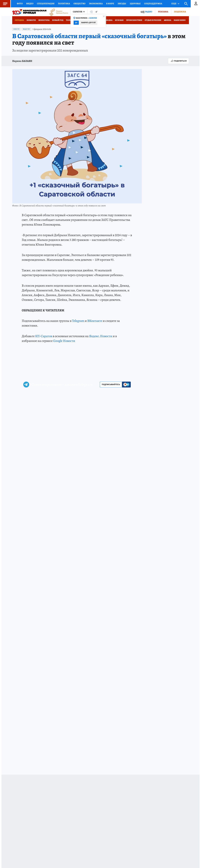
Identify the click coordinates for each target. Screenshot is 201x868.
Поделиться (178, 61)
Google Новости (64, 341)
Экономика (96, 4)
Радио (149, 12)
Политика (64, 4)
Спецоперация (46, 4)
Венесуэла (44, 20)
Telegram (78, 321)
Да (76, 23)
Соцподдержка (153, 4)
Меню (4, 4)
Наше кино (180, 20)
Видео (30, 4)
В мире (110, 4)
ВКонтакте (95, 321)
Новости (31, 20)
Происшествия (134, 20)
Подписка (180, 12)
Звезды (122, 4)
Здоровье (135, 4)
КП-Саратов (44, 336)
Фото (20, 4)
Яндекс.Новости (101, 336)
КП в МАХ (119, 20)
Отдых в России (153, 20)
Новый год (58, 20)
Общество (79, 4)
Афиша (167, 20)
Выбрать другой (88, 23)
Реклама (163, 12)
